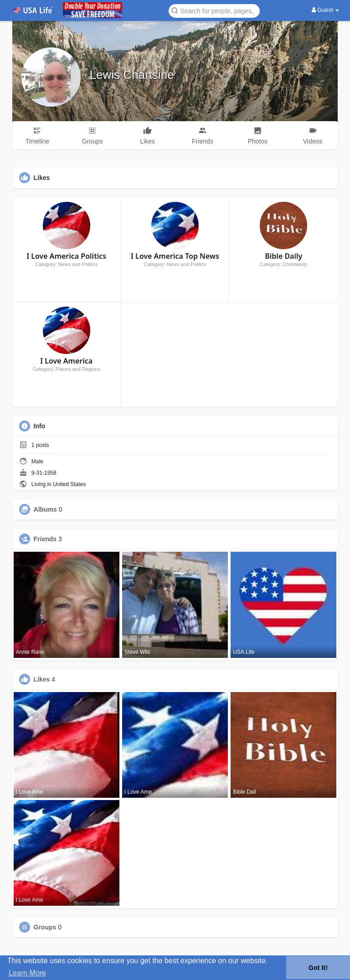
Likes (42, 679)
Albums (45, 509)
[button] (214, 10)
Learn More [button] (27, 973)
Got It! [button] (318, 968)
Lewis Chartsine (132, 75)
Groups (45, 927)
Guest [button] (326, 10)
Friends (45, 539)
